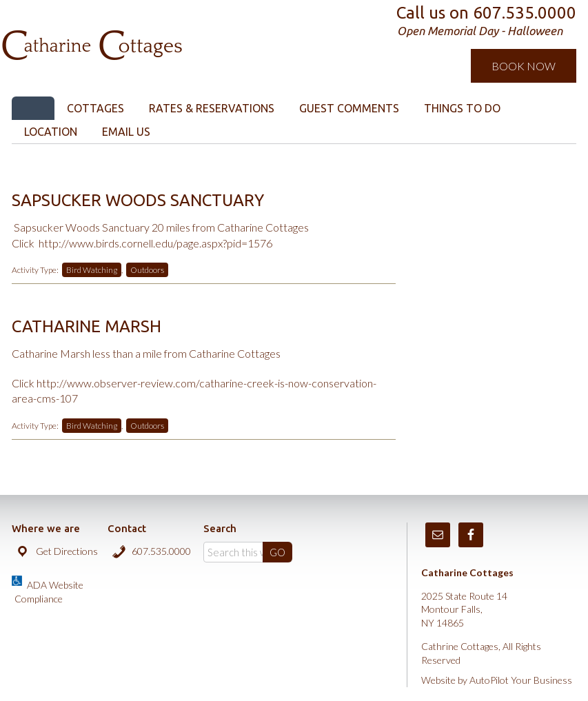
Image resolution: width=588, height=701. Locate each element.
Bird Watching (92, 270)
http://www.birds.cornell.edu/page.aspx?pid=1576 (155, 243)
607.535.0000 (161, 551)
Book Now (524, 66)
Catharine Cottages (158, 28)
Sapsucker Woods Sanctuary (138, 200)
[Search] (247, 552)
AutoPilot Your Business (521, 680)
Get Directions (67, 551)
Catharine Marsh (87, 326)
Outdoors (147, 270)
